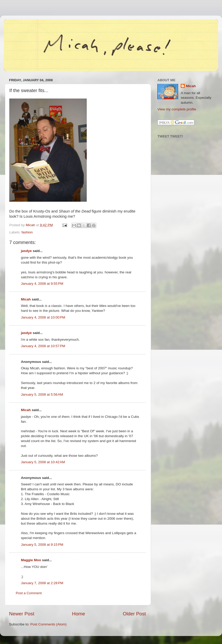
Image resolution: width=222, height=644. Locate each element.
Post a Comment (29, 593)
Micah (26, 299)
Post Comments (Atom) (49, 624)
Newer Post (22, 614)
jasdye (26, 251)
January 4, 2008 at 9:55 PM (42, 284)
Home (78, 614)
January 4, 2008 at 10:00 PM (43, 317)
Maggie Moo (31, 560)
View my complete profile (177, 109)
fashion (27, 232)
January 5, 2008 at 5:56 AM (42, 394)
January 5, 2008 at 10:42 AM (43, 462)
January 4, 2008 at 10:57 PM (43, 346)
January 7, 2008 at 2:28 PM (42, 583)
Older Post (134, 614)
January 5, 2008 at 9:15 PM (42, 545)
